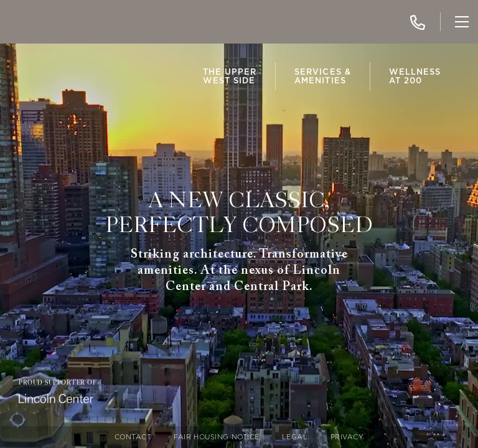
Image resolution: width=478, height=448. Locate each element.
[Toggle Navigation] (462, 22)
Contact (133, 437)
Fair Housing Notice (216, 437)
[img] (47, 22)
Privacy (347, 437)
